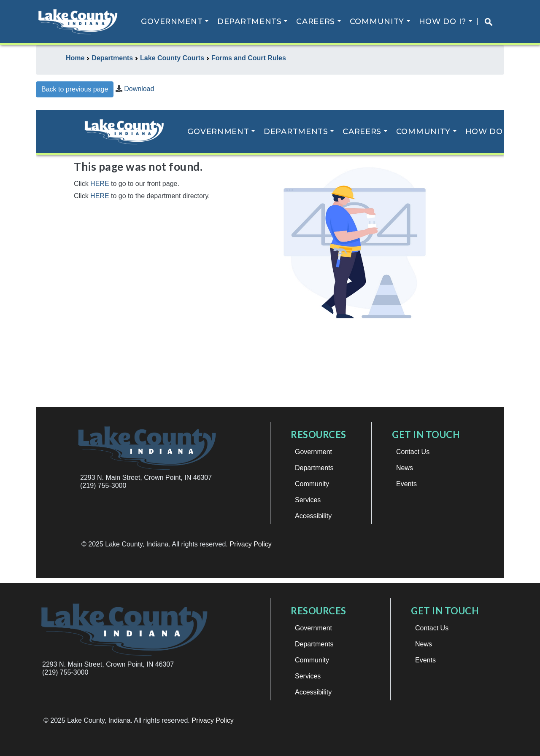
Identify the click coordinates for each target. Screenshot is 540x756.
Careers (316, 22)
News (424, 644)
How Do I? (443, 22)
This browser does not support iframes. (270, 344)
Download (139, 89)
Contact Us (432, 628)
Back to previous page (75, 89)
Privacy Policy (213, 720)
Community (377, 22)
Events (425, 660)
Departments (250, 22)
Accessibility (313, 692)
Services (308, 676)
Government (172, 22)
